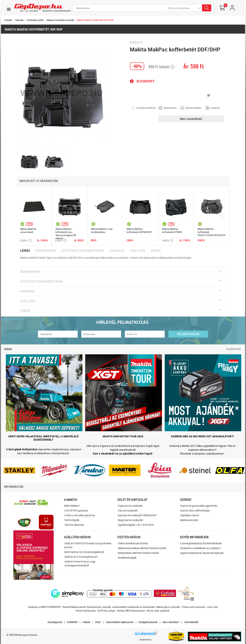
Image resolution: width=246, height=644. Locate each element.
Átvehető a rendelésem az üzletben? (201, 548)
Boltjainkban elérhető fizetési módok (138, 553)
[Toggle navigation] (9, 9)
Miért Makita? (72, 506)
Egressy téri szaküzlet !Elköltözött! (137, 515)
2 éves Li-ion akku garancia (80, 515)
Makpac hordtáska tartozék (60, 20)
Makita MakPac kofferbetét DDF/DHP (95, 20)
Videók (156, 251)
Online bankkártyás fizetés (133, 543)
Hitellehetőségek (127, 558)
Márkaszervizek (189, 520)
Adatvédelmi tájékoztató (120, 622)
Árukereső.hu (146, 640)
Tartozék (19, 20)
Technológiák (72, 520)
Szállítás (138, 251)
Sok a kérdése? (171, 622)
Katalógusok (55, 622)
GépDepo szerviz (190, 515)
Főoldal (8, 20)
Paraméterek (46, 251)
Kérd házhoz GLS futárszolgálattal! (84, 552)
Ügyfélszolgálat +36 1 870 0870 (136, 525)
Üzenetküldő (191, 622)
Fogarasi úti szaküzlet (130, 506)
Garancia (117, 251)
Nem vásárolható (191, 119)
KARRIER (72, 622)
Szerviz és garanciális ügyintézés (199, 506)
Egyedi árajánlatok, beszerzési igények (202, 553)
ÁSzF (98, 622)
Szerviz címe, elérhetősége (195, 510)
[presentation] (222, 216)
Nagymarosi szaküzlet (130, 520)
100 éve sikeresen (74, 525)
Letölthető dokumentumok (83, 251)
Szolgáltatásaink (148, 622)
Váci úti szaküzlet (128, 510)
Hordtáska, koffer (35, 20)
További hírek (233, 349)
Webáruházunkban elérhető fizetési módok (142, 548)
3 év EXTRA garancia (76, 510)
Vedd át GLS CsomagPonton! (81, 557)
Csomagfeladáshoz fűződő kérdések (201, 543)
